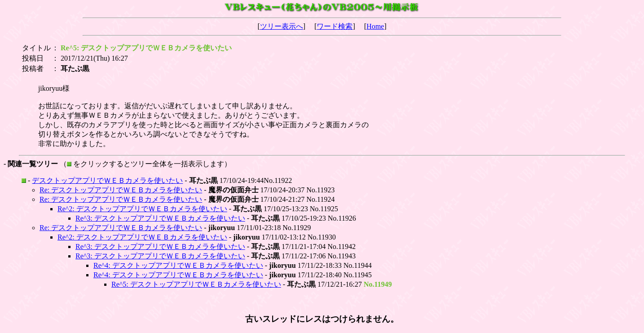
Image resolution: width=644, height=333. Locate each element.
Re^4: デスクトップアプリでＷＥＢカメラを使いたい (178, 265)
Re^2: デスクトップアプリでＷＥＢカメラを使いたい (142, 209)
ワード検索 (335, 26)
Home (375, 26)
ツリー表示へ (282, 26)
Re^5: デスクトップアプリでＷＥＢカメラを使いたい (196, 284)
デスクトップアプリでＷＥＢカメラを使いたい (107, 180)
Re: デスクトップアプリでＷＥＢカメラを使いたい (121, 190)
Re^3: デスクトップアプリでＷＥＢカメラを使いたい (160, 218)
